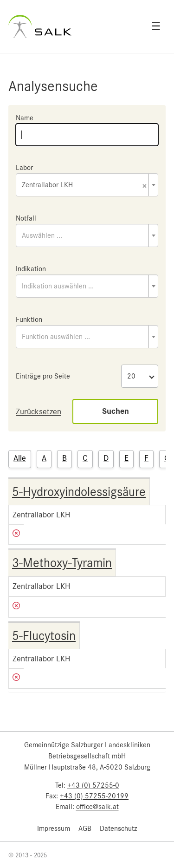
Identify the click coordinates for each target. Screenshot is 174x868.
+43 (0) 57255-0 (93, 785)
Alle (20, 458)
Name (25, 118)
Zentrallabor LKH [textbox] (84, 186)
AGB (85, 829)
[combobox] (87, 185)
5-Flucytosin (44, 636)
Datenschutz (118, 829)
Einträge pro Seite (43, 376)
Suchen (116, 411)
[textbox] (87, 235)
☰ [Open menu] (156, 26)
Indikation (31, 269)
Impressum (54, 829)
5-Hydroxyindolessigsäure (79, 492)
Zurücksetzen (39, 411)
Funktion (29, 320)
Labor (24, 168)
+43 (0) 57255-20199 (94, 796)
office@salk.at (97, 807)
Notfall (26, 218)
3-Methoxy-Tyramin (62, 563)
